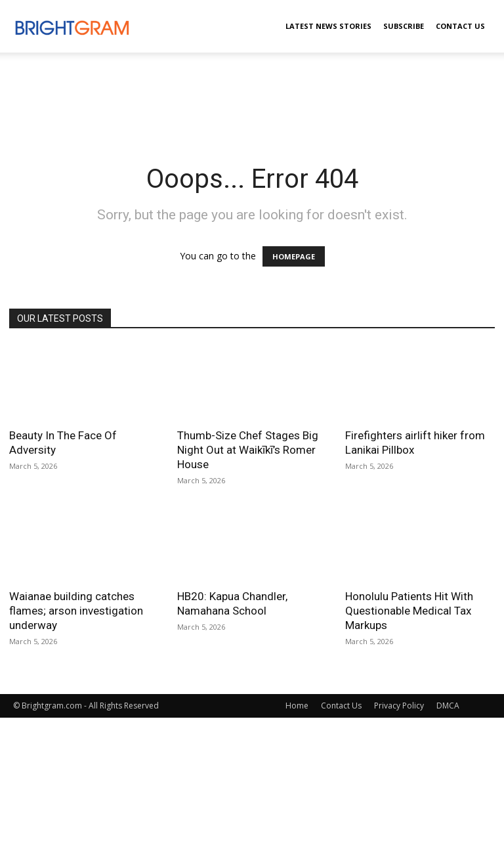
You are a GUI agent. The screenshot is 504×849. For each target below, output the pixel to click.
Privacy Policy (399, 706)
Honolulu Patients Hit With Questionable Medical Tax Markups (409, 611)
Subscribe (404, 26)
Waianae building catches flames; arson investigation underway (76, 611)
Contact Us (460, 26)
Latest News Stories (328, 26)
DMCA (448, 706)
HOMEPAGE (294, 256)
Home (297, 706)
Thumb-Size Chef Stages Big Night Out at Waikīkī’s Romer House (248, 450)
